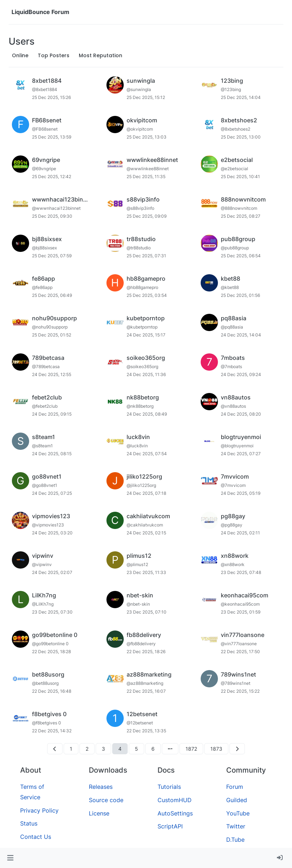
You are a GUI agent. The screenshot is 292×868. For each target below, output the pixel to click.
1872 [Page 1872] (191, 749)
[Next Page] (237, 749)
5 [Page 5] (136, 749)
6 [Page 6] (153, 749)
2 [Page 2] (87, 749)
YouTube (238, 813)
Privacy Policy (39, 810)
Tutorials (169, 787)
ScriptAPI (170, 826)
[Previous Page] (55, 749)
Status (29, 823)
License (99, 813)
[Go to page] (170, 749)
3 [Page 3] (103, 749)
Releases (101, 787)
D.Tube (235, 840)
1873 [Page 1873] (216, 749)
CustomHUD (175, 800)
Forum (235, 787)
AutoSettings (175, 813)
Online (20, 55)
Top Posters (54, 55)
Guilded (237, 800)
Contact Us (36, 837)
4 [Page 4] (120, 749)
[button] (10, 858)
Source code (106, 800)
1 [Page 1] (71, 749)
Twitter (236, 826)
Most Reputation (101, 55)
